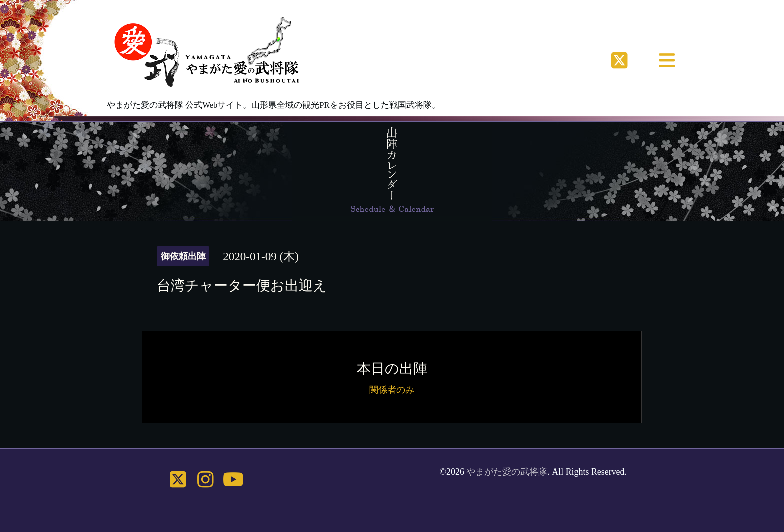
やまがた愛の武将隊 (507, 472)
